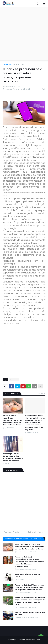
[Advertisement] (24, 33)
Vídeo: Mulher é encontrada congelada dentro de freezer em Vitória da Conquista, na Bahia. (12, 420)
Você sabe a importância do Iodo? (28, 575)
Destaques (20, 64)
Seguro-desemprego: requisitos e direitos (30, 614)
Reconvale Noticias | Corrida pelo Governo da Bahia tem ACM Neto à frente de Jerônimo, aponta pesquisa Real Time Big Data (35, 423)
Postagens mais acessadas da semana (23, 539)
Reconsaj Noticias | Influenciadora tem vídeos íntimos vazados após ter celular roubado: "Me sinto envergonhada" (30, 562)
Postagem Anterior (12, 532)
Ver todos (42, 393)
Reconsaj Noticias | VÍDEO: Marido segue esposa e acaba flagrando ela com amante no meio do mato (30, 601)
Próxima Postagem (36, 532)
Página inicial (8, 64)
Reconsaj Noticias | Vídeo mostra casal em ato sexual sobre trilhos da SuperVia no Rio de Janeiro (30, 587)
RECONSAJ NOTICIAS (31, 639)
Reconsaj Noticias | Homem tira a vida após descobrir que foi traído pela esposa (13, 457)
